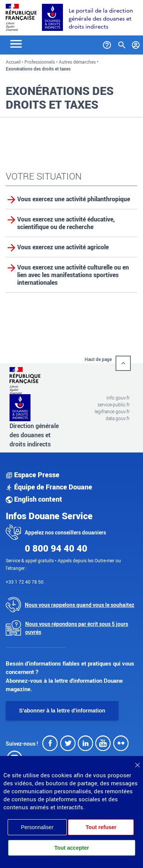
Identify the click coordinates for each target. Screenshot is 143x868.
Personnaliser (37, 827)
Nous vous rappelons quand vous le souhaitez (80, 605)
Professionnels (40, 62)
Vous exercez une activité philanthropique (74, 199)
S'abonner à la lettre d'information (62, 711)
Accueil (13, 62)
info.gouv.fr (118, 398)
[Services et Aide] (107, 43)
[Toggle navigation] (16, 43)
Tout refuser (101, 827)
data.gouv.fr (118, 418)
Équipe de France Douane (49, 487)
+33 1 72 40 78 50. (25, 582)
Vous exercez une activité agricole (63, 247)
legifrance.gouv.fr (112, 411)
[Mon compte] (136, 43)
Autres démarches (77, 62)
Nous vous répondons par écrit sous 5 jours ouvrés (77, 628)
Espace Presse (33, 475)
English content (34, 499)
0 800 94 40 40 (56, 548)
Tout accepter (72, 848)
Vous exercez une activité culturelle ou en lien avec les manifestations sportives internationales (73, 275)
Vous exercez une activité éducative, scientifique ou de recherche (66, 223)
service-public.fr (114, 404)
